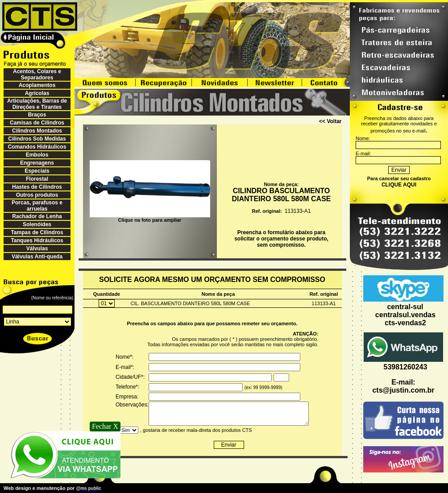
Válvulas (37, 249)
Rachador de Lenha (37, 216)
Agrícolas (37, 93)
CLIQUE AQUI (399, 185)
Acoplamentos (37, 85)
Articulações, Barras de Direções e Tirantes (37, 104)
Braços (37, 115)
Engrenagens (37, 163)
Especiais (37, 171)
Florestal (37, 179)
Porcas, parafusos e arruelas (37, 206)
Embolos (37, 155)
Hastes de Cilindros (37, 187)
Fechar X (105, 426)
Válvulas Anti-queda (37, 257)
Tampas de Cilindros (37, 232)
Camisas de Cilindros (37, 123)
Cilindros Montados (37, 131)
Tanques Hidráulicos (37, 240)
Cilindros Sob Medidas (37, 139)
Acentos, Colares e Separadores (37, 75)
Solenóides (37, 224)
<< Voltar (330, 121)
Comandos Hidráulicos (37, 147)
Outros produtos (37, 195)
